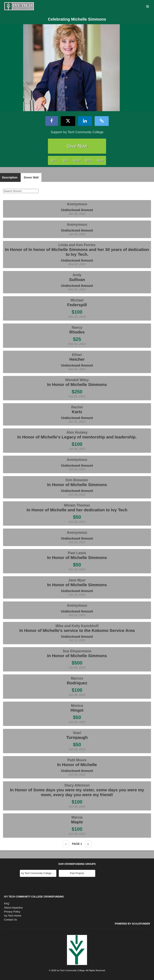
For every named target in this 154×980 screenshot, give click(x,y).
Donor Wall (31, 177)
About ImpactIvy (13, 908)
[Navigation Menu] (147, 7)
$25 (54, 160)
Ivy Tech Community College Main (39, 873)
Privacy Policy (12, 912)
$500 (100, 160)
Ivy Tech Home (13, 916)
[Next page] (88, 844)
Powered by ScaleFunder (132, 924)
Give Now (77, 146)
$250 (89, 160)
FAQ (7, 904)
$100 (77, 160)
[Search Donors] (21, 191)
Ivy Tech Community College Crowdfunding (34, 897)
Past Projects (77, 873)
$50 (65, 160)
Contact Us (10, 920)
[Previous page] (66, 844)
